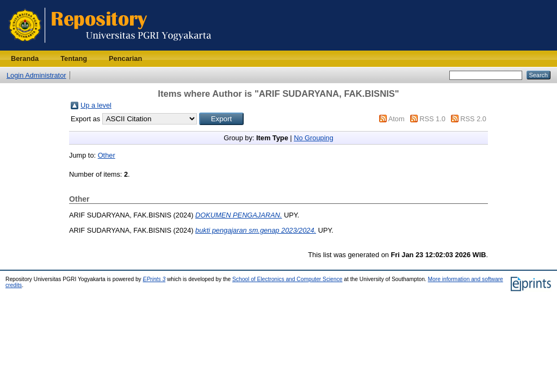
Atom (397, 119)
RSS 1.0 (432, 119)
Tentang (74, 58)
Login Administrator (36, 75)
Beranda (25, 58)
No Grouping (314, 138)
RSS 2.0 (473, 119)
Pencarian (125, 58)
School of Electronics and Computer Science (287, 279)
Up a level (96, 105)
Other (107, 155)
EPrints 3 (154, 279)
